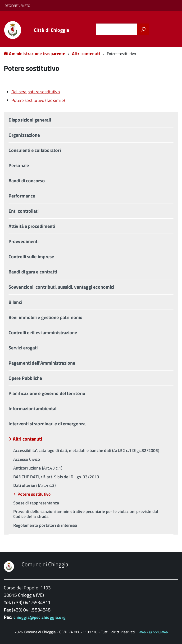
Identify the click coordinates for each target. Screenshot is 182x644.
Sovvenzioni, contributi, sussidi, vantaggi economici (61, 287)
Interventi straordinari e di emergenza (47, 424)
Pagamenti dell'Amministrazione (42, 363)
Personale (19, 165)
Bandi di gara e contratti (33, 272)
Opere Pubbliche (25, 378)
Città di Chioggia (52, 30)
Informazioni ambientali (33, 408)
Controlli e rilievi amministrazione (43, 332)
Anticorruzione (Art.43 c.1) (38, 468)
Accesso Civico (27, 459)
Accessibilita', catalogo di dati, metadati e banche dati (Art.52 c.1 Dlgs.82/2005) (86, 450)
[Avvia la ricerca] (143, 29)
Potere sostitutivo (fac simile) (38, 100)
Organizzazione (24, 135)
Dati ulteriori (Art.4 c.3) (35, 485)
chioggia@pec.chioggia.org (40, 617)
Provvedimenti (24, 241)
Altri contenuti (86, 54)
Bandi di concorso (27, 181)
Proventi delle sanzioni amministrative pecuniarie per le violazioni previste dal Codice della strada (86, 514)
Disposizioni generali (30, 120)
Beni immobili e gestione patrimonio (46, 317)
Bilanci (15, 302)
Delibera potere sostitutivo (36, 92)
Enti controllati (24, 211)
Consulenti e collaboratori (35, 150)
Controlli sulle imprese (31, 256)
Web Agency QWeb (153, 632)
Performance (22, 196)
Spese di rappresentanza (36, 503)
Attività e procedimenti (32, 226)
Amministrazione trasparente (34, 54)
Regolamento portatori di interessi (45, 525)
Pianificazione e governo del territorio (47, 393)
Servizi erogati (23, 348)
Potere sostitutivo (34, 494)
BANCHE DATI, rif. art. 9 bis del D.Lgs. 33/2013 (56, 477)
